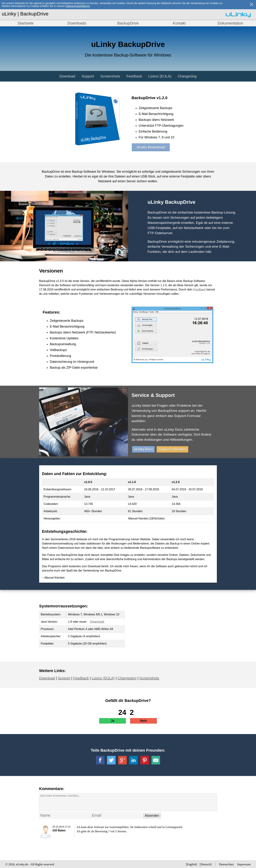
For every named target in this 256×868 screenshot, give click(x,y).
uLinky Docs (143, 449)
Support (88, 76)
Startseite (26, 23)
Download (67, 76)
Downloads (77, 23)
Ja (113, 721)
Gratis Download (151, 147)
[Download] (97, 622)
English (191, 864)
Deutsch (206, 864)
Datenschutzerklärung (78, 6)
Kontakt (179, 23)
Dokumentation (230, 23)
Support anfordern (172, 449)
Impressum (244, 864)
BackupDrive (128, 23)
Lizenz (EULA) (160, 76)
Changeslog (187, 76)
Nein (143, 721)
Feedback (134, 76)
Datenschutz (226, 864)
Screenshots (110, 76)
